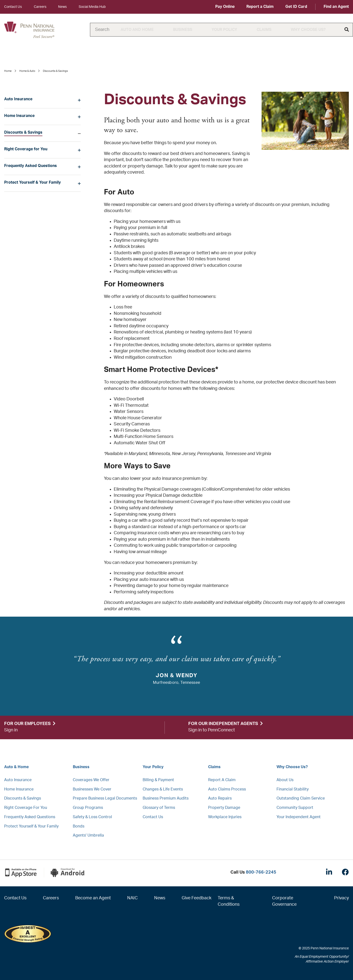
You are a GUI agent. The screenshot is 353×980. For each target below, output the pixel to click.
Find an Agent (336, 7)
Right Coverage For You (26, 808)
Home (8, 71)
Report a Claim (260, 7)
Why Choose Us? (308, 30)
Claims (264, 30)
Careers (40, 7)
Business (183, 30)
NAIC (132, 898)
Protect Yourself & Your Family (32, 182)
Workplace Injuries (225, 817)
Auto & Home (16, 767)
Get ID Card (296, 7)
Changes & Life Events (163, 789)
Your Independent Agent (299, 817)
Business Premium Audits (166, 798)
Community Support (295, 808)
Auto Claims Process (227, 789)
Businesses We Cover (92, 789)
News (62, 7)
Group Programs (88, 808)
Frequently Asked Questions (31, 166)
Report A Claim (222, 780)
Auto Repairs (220, 798)
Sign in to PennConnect (212, 730)
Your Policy (224, 30)
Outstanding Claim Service (301, 798)
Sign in (11, 730)
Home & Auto (27, 71)
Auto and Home (137, 30)
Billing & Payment (158, 780)
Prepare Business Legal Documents (105, 798)
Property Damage (224, 808)
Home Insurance (19, 116)
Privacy (341, 898)
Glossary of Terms (159, 808)
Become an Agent (93, 898)
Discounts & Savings (23, 132)
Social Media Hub (92, 7)
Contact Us (13, 7)
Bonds (79, 826)
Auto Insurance (18, 99)
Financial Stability (293, 789)
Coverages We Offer (91, 780)
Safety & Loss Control (92, 817)
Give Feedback (196, 898)
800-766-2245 (261, 872)
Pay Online (225, 7)
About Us (285, 780)
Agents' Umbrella (88, 835)
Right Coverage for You (26, 149)
